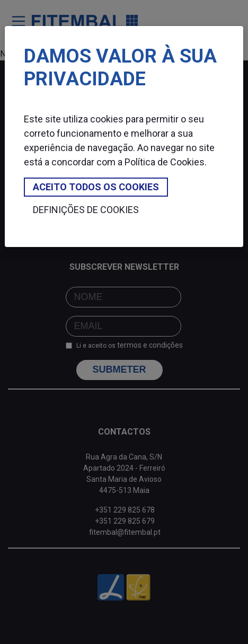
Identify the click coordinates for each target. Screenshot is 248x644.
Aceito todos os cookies (96, 187)
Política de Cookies (165, 162)
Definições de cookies (86, 210)
